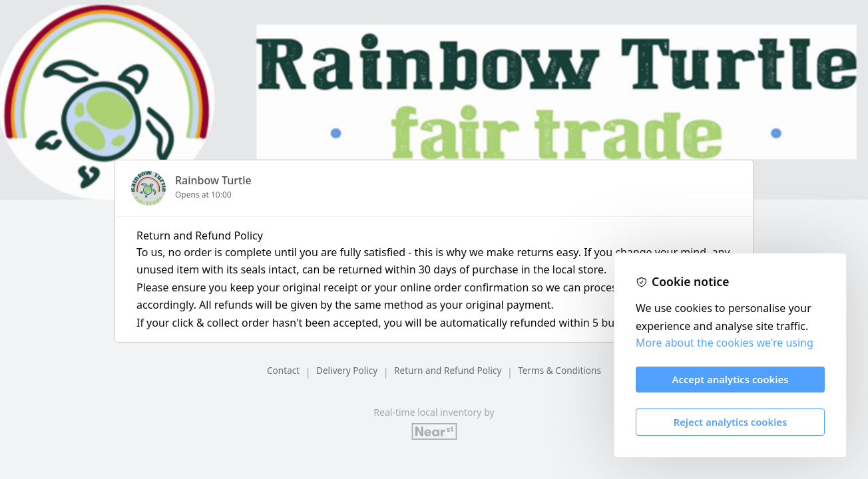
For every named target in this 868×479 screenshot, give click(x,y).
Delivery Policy (347, 370)
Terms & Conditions (559, 370)
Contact (283, 370)
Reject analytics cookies (731, 422)
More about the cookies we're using (725, 343)
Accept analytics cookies (731, 379)
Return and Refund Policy (448, 370)
